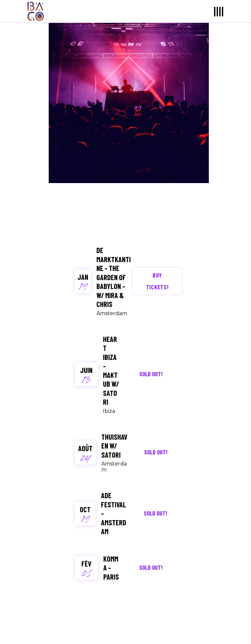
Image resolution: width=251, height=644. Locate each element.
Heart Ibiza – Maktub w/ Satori (111, 371)
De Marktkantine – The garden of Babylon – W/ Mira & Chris (114, 277)
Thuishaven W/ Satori (114, 446)
